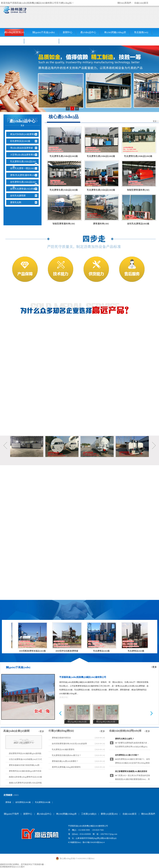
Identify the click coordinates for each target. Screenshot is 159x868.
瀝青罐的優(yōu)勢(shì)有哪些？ (65, 761)
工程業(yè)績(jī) (12, 41)
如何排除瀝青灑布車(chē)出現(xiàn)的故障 (69, 744)
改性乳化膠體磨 (19, 196)
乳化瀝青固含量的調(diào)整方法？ (67, 755)
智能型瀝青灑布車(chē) (138, 190)
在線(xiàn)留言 (141, 3)
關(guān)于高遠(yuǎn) (44, 32)
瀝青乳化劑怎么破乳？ (125, 739)
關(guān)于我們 (11, 814)
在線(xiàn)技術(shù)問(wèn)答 (125, 731)
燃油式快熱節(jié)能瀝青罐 (24, 134)
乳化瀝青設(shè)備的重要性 (63, 749)
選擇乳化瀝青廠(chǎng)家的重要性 (66, 767)
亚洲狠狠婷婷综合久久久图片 (12, 867)
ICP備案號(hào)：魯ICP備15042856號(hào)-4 (86, 842)
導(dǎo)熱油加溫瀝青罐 (23, 148)
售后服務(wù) (141, 32)
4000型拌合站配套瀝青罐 (67, 651)
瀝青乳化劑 (17, 202)
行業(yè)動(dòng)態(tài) (61, 731)
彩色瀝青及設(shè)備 (21, 141)
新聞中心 (68, 32)
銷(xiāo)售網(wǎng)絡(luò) (42, 41)
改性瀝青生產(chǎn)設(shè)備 (24, 185)
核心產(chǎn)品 (64, 117)
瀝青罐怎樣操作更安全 (61, 738)
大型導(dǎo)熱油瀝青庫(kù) (25, 155)
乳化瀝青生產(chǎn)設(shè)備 (24, 164)
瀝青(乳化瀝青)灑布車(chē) (24, 175)
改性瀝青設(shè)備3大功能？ (127, 755)
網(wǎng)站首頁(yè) (14, 32)
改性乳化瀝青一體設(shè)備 (25, 168)
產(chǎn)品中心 (88, 32)
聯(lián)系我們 (124, 3)
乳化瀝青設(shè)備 (102, 651)
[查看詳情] (64, 697)
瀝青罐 (8, 802)
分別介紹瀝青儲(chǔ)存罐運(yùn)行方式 (25, 759)
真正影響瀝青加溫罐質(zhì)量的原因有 (131, 771)
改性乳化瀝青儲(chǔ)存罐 (24, 189)
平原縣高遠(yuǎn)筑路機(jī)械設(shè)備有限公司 (83, 677)
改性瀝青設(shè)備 (23, 802)
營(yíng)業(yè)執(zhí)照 (77, 722)
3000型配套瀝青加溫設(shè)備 (33, 651)
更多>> (156, 121)
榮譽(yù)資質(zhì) (109, 814)
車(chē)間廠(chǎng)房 (115, 32)
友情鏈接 (8, 795)
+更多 (154, 667)
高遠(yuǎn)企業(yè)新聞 (16, 731)
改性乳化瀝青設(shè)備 (138, 224)
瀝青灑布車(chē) (101, 224)
